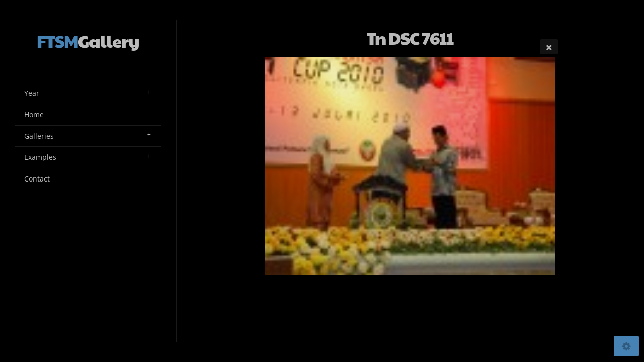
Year (32, 93)
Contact (37, 179)
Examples (40, 157)
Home (34, 114)
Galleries (39, 136)
